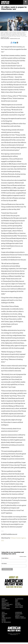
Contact (18, 615)
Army (17, 600)
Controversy (6, 609)
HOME (3, 599)
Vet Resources (6, 622)
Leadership (19, 612)
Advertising (19, 614)
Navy (17, 602)
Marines (18, 603)
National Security (7, 605)
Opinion (4, 607)
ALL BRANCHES (19, 599)
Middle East (5, 603)
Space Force (19, 607)
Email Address (5, 558)
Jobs (3, 617)
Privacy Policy (20, 617)
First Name (4, 564)
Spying (4, 621)
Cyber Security (6, 618)
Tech (3, 612)
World (4, 602)
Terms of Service (20, 618)
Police (4, 619)
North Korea (6, 606)
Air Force (18, 605)
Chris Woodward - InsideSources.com (10, 39)
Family (4, 615)
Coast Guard (19, 606)
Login (17, 635)
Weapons (4, 614)
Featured (5, 600)
